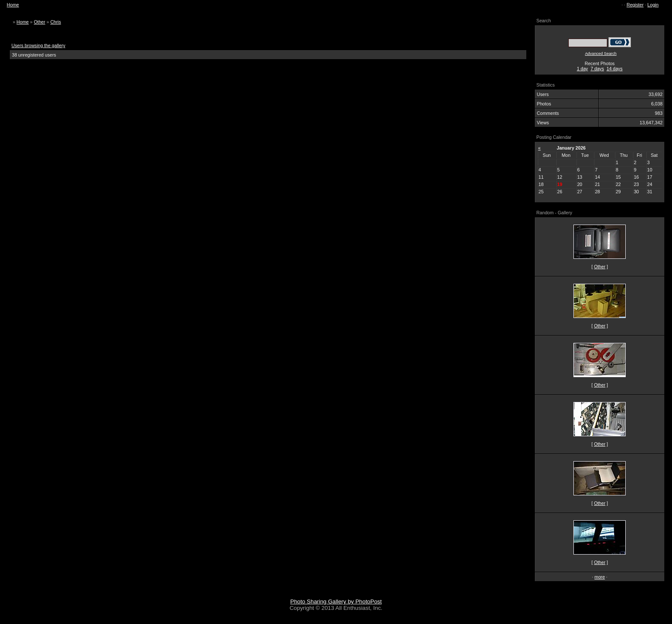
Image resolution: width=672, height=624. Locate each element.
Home (13, 5)
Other (40, 22)
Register (635, 5)
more (600, 577)
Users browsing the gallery (39, 45)
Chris (55, 22)
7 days (597, 69)
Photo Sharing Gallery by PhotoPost (336, 601)
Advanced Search (601, 54)
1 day (582, 69)
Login (653, 5)
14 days (614, 69)
